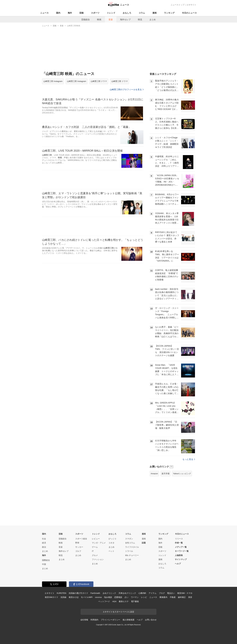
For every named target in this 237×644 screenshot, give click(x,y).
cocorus (98, 597)
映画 (99, 20)
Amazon (154, 474)
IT (93, 551)
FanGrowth (95, 593)
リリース (179, 539)
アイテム (152, 593)
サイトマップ (181, 559)
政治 (44, 547)
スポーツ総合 (81, 539)
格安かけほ (74, 597)
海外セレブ (125, 20)
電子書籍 (135, 601)
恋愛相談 (118, 597)
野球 (77, 543)
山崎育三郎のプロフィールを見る (127, 89)
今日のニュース (189, 13)
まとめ (153, 20)
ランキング (169, 13)
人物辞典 (179, 555)
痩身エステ (124, 601)
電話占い (171, 593)
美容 (190, 597)
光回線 (63, 597)
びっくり (112, 539)
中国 (44, 564)
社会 (44, 539)
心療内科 (142, 593)
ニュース (44, 13)
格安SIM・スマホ (185, 593)
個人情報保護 (128, 620)
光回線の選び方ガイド (78, 593)
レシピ (144, 597)
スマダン (129, 539)
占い (127, 597)
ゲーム (95, 547)
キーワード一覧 (182, 551)
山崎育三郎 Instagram (53, 81)
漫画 (154, 13)
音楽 (111, 20)
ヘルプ (178, 564)
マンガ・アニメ (99, 543)
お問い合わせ (151, 620)
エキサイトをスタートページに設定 (118, 612)
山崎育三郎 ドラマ (99, 81)
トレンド (111, 13)
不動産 (173, 597)
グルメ (95, 555)
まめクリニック (109, 593)
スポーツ (95, 13)
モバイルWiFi (87, 597)
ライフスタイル (132, 547)
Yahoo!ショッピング (182, 474)
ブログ (162, 593)
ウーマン (135, 597)
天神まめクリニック (127, 593)
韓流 (140, 20)
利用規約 (94, 620)
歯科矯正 (182, 597)
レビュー (96, 539)
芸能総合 (86, 20)
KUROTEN (61, 593)
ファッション (98, 559)
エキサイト (191, 5)
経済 (44, 543)
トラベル (129, 551)
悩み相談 (108, 597)
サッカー (79, 547)
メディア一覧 (181, 547)
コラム (142, 13)
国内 (58, 13)
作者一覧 (179, 543)
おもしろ (127, 13)
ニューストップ (178, 5)
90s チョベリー (132, 555)
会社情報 (84, 620)
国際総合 (46, 560)
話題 (144, 543)
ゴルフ (78, 551)
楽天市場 (166, 474)
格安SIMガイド (51, 597)
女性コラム (130, 543)
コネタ (111, 543)
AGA (114, 601)
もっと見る (189, 459)
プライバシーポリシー (111, 620)
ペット (111, 551)
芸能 (81, 13)
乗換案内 (163, 597)
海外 (70, 13)
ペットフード (104, 601)
